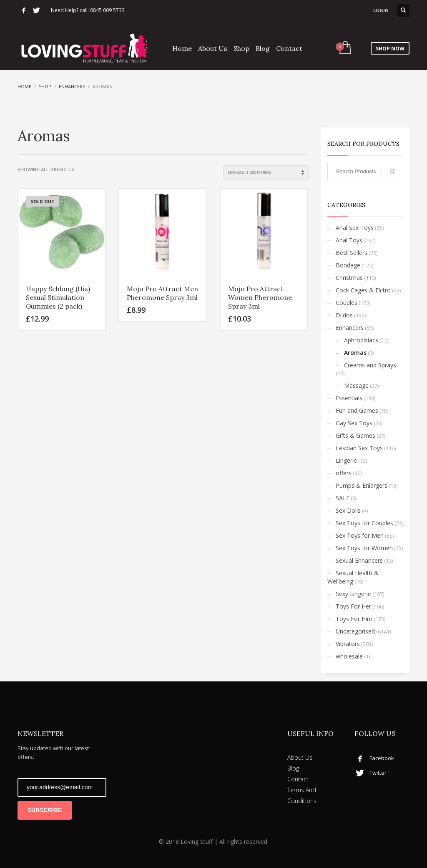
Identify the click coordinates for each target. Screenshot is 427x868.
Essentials (349, 398)
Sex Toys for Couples (364, 523)
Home (24, 86)
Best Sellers (352, 253)
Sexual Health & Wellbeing (353, 577)
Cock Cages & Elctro (363, 290)
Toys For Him (354, 619)
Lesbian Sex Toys (359, 448)
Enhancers (72, 86)
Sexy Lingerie (353, 594)
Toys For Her (353, 606)
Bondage (348, 265)
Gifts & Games (355, 435)
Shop (45, 86)
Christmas (349, 278)
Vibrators (348, 644)
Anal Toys (349, 240)
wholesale (349, 656)
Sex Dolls (348, 510)
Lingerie (346, 460)
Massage (356, 385)
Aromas (355, 353)
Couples (347, 303)
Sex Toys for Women (364, 548)
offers (344, 473)
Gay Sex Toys (354, 423)
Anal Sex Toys (355, 228)
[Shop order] (266, 172)
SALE (343, 498)
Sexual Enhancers (359, 560)
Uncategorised (355, 631)
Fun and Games (357, 410)
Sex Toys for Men (360, 535)
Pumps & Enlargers (362, 485)
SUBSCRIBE (45, 810)
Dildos (344, 315)
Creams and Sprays (370, 365)
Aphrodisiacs (361, 340)
